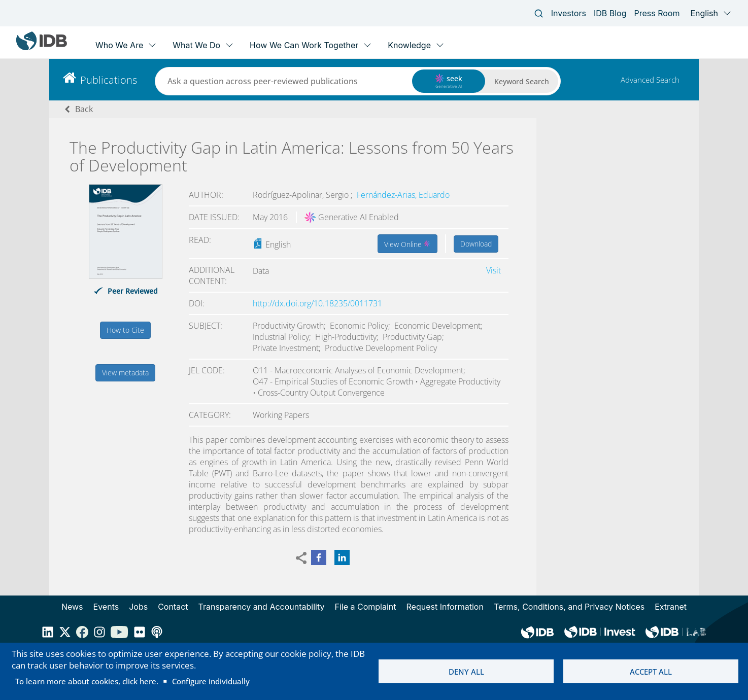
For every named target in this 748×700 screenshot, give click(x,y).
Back (84, 109)
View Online (407, 243)
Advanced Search (650, 80)
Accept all (651, 672)
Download (476, 244)
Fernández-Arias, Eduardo (403, 195)
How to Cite (125, 330)
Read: (200, 240)
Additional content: (212, 275)
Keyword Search (522, 81)
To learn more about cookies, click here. (87, 681)
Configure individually (211, 681)
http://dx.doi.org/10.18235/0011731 (317, 303)
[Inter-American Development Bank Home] (42, 48)
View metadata (125, 373)
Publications (109, 80)
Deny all (466, 672)
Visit (494, 270)
